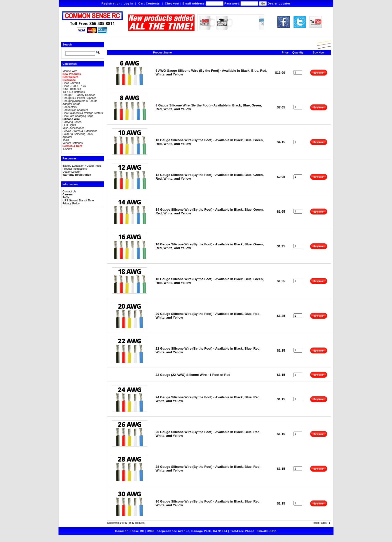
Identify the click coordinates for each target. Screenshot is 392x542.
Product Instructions (75, 169)
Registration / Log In (117, 3)
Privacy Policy (71, 203)
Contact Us (69, 191)
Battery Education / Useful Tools (82, 166)
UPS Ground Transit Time (78, 200)
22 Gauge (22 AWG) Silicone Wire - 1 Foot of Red (193, 375)
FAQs (66, 197)
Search (67, 44)
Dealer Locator (279, 3)
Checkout (172, 3)
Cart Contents (149, 3)
